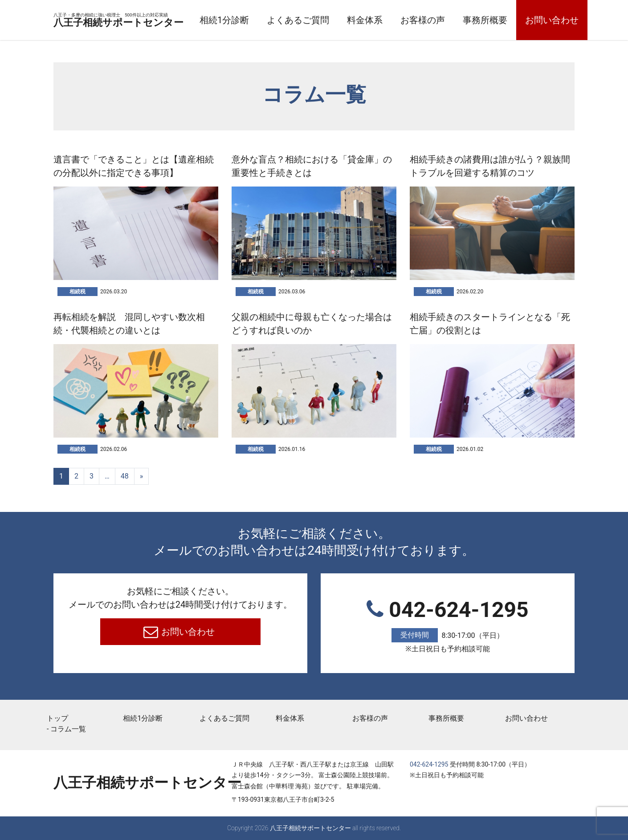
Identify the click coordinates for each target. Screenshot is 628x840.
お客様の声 (481, 20)
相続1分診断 (282, 20)
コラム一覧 (68, 729)
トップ (57, 718)
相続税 (77, 292)
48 (125, 476)
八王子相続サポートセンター (147, 21)
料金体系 (423, 20)
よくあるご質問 (356, 20)
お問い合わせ (187, 632)
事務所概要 (543, 20)
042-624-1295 (448, 626)
